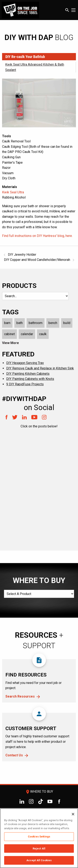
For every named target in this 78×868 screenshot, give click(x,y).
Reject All (39, 848)
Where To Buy (39, 792)
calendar (27, 334)
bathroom (36, 323)
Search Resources (20, 696)
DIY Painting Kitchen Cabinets (28, 374)
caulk (43, 334)
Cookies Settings (39, 837)
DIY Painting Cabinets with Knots (30, 379)
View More (11, 343)
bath (20, 323)
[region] (39, 838)
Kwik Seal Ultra (13, 192)
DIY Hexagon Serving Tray (25, 363)
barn (7, 323)
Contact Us (14, 755)
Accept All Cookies (39, 860)
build (67, 323)
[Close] (73, 814)
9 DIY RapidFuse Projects (25, 384)
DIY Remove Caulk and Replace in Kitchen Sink (40, 368)
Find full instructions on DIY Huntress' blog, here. (37, 236)
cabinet (9, 334)
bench (53, 323)
